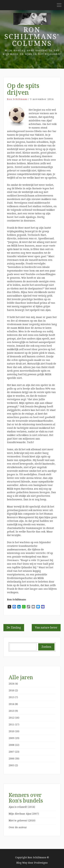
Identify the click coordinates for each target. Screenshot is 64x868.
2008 (11, 745)
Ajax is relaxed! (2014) (22, 807)
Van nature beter (46, 628)
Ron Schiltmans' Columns (32, 37)
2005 (11, 765)
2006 (11, 759)
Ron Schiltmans (17, 99)
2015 (11, 697)
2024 (11, 684)
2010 (11, 731)
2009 (11, 738)
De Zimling (14, 628)
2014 (11, 704)
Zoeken (46, 647)
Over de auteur (18, 827)
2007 (11, 752)
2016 (11, 690)
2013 (11, 711)
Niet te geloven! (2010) (22, 821)
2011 (11, 724)
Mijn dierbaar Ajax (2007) (24, 814)
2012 (11, 718)
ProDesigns (41, 863)
